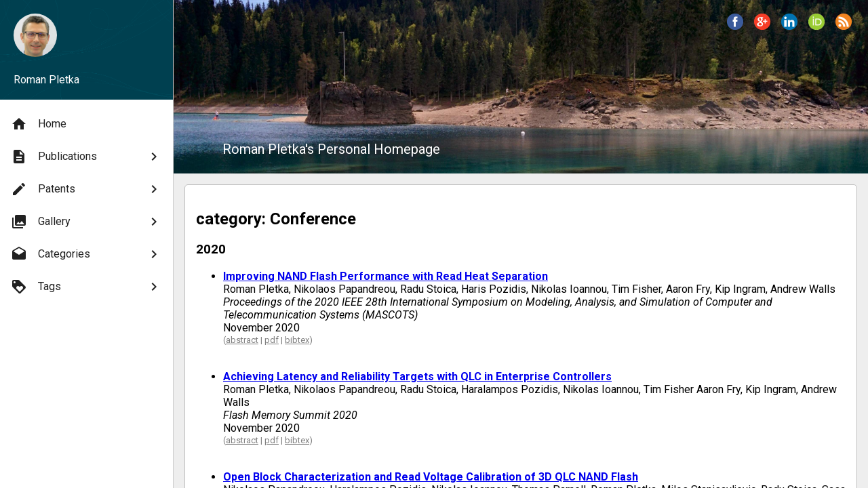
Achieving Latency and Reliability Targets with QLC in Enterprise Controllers (417, 377)
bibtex (297, 340)
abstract (242, 340)
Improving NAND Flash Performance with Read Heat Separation (386, 276)
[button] (735, 22)
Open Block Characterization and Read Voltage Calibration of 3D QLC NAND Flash (431, 477)
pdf (272, 340)
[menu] (86, 205)
